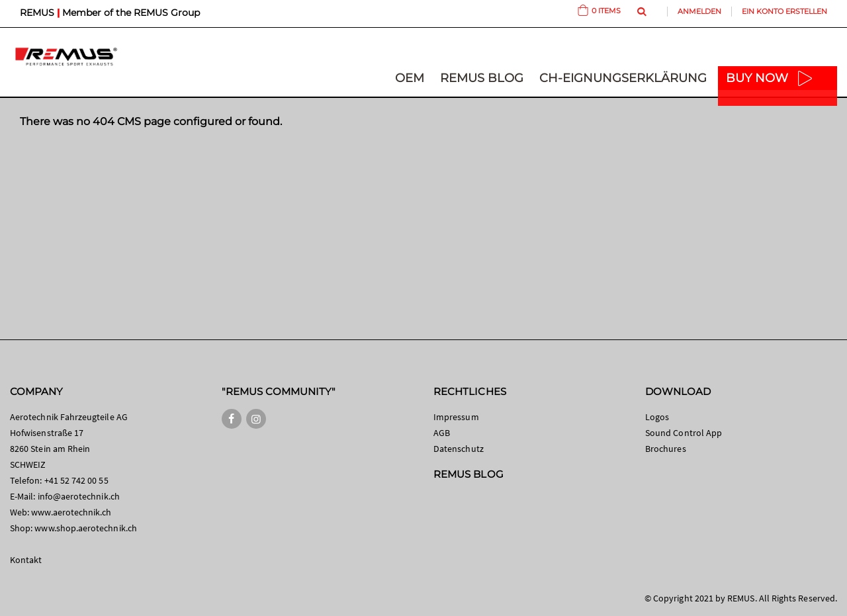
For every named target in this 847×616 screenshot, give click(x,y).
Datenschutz (459, 449)
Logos (657, 417)
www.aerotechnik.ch (71, 512)
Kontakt (26, 560)
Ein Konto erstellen (784, 11)
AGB (442, 433)
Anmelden (699, 11)
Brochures (666, 449)
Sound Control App (684, 433)
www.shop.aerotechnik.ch (86, 528)
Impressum (456, 417)
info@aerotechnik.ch (79, 496)
